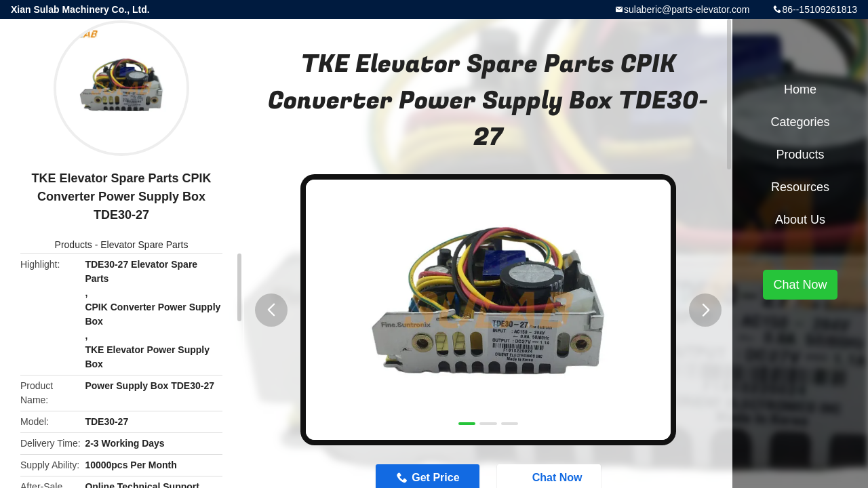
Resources (800, 187)
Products (74, 245)
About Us (800, 220)
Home (800, 89)
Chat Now (800, 285)
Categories (800, 122)
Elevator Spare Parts (144, 245)
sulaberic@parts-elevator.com (687, 9)
